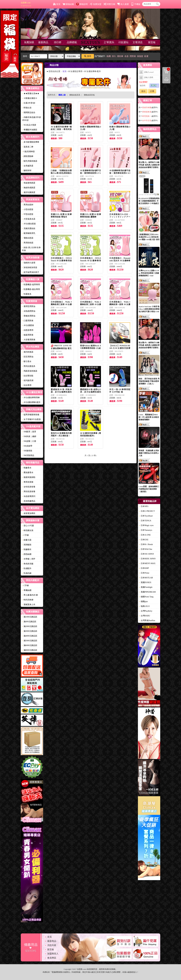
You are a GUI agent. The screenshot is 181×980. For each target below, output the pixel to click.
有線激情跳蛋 (29, 183)
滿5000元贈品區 (30, 641)
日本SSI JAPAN (146, 554)
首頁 (57, 4)
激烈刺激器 (28, 352)
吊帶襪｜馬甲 (29, 559)
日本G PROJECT (147, 511)
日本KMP (144, 568)
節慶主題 (27, 540)
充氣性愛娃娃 (29, 228)
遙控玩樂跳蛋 (29, 192)
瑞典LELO (144, 606)
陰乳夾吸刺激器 (30, 161)
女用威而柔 (28, 166)
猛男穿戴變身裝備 (31, 415)
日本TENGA (145, 521)
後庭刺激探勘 (29, 477)
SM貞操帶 (27, 446)
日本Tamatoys (146, 530)
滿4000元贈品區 (30, 636)
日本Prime (144, 573)
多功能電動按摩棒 (31, 142)
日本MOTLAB (146, 578)
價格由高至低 (89, 95)
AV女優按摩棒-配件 (31, 402)
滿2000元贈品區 (30, 626)
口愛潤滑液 (28, 321)
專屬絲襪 (27, 590)
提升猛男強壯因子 (31, 272)
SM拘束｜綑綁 (29, 436)
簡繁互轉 (109, 4)
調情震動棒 (28, 156)
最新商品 (43, 42)
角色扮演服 (28, 564)
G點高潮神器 (28, 152)
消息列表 (52, 945)
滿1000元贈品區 (30, 617)
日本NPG (144, 506)
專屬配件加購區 (30, 130)
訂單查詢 (109, 42)
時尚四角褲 (28, 600)
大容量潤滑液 (29, 340)
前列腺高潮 (28, 380)
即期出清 (27, 108)
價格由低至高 (75, 95)
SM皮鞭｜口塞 (29, 441)
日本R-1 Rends (146, 544)
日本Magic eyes (146, 525)
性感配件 (27, 568)
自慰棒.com (26, 4)
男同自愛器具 (29, 366)
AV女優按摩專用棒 (31, 398)
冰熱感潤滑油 (29, 311)
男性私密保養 (29, 492)
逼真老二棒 (28, 147)
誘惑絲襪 (27, 554)
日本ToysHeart (146, 516)
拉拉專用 (27, 385)
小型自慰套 (28, 209)
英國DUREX (145, 582)
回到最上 (166, 79)
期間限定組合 (29, 113)
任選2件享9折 (29, 103)
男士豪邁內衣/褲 (30, 595)
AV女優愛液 (28, 325)
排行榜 (58, 42)
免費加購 (29, 42)
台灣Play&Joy (146, 611)
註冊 (152, 91)
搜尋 (88, 56)
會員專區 (52, 958)
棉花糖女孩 (28, 530)
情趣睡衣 (27, 549)
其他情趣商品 (29, 501)
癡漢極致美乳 (29, 233)
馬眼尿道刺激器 (30, 371)
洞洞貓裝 (27, 545)
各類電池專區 (29, 513)
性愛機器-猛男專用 (31, 285)
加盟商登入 (53, 954)
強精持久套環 (29, 263)
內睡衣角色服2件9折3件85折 (32, 119)
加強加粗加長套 (30, 267)
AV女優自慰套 (29, 224)
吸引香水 (27, 361)
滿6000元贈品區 (30, 645)
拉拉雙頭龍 (28, 376)
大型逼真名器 (29, 219)
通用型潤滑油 (29, 306)
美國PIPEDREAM (147, 592)
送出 (143, 91)
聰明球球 (27, 171)
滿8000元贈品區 (30, 650)
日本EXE (144, 540)
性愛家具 (27, 294)
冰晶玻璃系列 (29, 496)
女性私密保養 (29, 487)
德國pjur (143, 601)
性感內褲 (27, 573)
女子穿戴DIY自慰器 (31, 419)
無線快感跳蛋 (29, 188)
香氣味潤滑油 (29, 316)
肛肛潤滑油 (28, 357)
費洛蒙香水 (28, 473)
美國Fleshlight (146, 587)
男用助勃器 (28, 243)
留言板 (152, 42)
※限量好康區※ (30, 98)
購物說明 (82, 4)
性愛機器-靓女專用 (31, 289)
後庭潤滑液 (28, 335)
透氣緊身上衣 (29, 605)
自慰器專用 (28, 330)
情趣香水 (27, 468)
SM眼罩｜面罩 (29, 432)
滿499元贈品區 (29, 622)
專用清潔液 (28, 482)
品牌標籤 (72, 42)
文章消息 (138, 42)
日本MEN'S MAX (147, 563)
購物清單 (166, 69)
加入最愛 (123, 4)
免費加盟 (96, 4)
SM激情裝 (27, 451)
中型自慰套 (28, 214)
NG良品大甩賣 (29, 125)
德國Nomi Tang (146, 597)
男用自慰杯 (28, 205)
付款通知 (123, 42)
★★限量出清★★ (31, 93)
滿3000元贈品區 (30, 631)
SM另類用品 (28, 455)
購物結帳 (68, 4)
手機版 (136, 4)
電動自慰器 (28, 238)
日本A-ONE (145, 535)
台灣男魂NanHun (147, 620)
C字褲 (25, 535)
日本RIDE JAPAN (147, 559)
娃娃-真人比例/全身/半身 (31, 249)
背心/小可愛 (28, 526)
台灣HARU (145, 616)
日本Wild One (146, 549)
